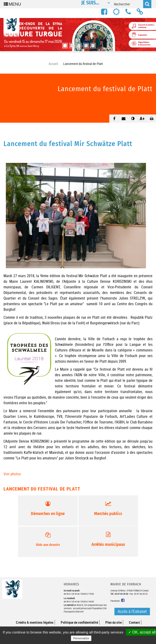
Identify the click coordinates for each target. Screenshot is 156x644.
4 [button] (85, 44)
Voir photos (12, 474)
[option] (78, 35)
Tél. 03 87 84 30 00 (119, 594)
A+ (142, 118)
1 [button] (64, 44)
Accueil (53, 64)
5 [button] (92, 44)
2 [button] (71, 44)
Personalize (81, 638)
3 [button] (78, 44)
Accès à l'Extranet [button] (132, 611)
